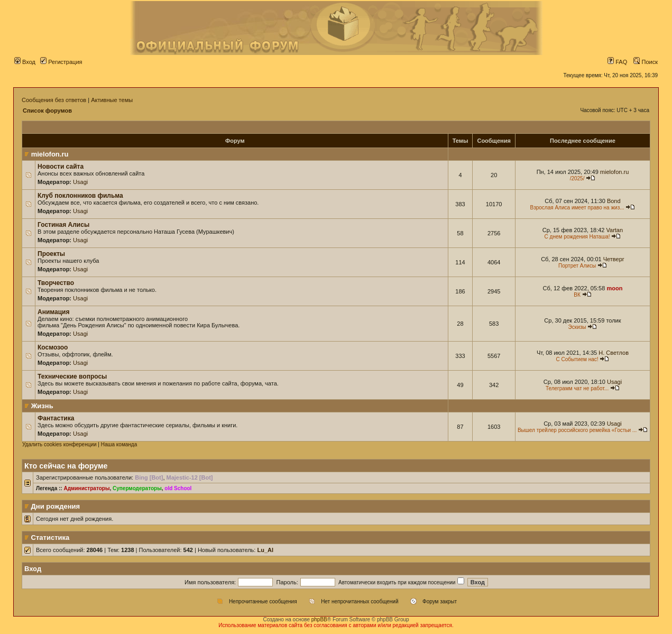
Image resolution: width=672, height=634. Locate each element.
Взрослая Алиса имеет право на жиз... (577, 208)
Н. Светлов (614, 353)
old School (178, 488)
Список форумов (47, 111)
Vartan (615, 230)
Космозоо (53, 347)
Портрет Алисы (577, 266)
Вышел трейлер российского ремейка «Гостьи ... (577, 430)
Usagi (80, 182)
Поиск (646, 62)
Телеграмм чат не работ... (577, 388)
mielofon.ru (50, 154)
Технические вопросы (72, 376)
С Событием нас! (577, 359)
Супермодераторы (137, 488)
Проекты (51, 254)
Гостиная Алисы (63, 225)
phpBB (319, 619)
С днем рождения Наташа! (577, 237)
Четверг (614, 259)
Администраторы (86, 488)
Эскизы (577, 327)
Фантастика (56, 418)
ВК (577, 295)
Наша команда (119, 444)
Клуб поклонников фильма (80, 196)
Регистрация (61, 62)
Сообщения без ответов (54, 100)
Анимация (53, 312)
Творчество (56, 283)
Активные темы (112, 100)
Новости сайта (61, 167)
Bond (614, 201)
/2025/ (577, 178)
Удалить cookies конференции (59, 444)
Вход (25, 62)
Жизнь (42, 406)
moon (614, 288)
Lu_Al (265, 550)
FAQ (617, 62)
